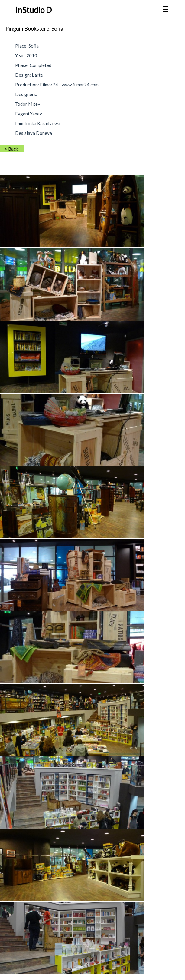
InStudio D (33, 10)
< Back (11, 149)
